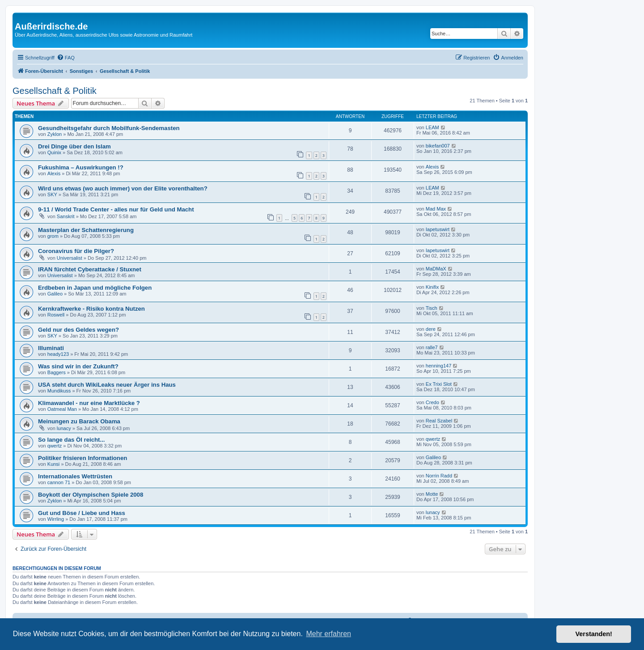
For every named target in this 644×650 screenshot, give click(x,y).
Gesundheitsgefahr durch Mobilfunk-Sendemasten (109, 128)
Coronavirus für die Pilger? (76, 251)
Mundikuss (59, 391)
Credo (432, 402)
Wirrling (56, 519)
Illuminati (51, 348)
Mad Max (436, 209)
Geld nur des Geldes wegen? (78, 330)
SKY (52, 194)
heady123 (58, 354)
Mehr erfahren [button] (328, 634)
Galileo (55, 294)
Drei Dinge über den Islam (74, 146)
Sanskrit (66, 216)
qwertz (55, 446)
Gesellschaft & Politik (55, 91)
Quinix (54, 152)
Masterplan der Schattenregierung (86, 230)
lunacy (64, 428)
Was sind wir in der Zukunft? (78, 366)
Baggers (57, 372)
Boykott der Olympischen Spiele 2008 (91, 495)
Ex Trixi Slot (439, 384)
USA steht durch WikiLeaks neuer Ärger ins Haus (107, 385)
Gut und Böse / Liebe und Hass (82, 513)
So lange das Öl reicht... (72, 440)
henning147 (439, 366)
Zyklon (55, 134)
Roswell (56, 315)
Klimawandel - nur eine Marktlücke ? (89, 403)
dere (431, 329)
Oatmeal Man (62, 409)
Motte (432, 494)
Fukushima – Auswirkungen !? (81, 167)
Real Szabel (439, 421)
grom (53, 236)
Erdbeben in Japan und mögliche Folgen (95, 288)
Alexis (54, 173)
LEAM (432, 127)
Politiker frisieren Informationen (83, 458)
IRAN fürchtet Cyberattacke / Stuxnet (90, 269)
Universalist (70, 258)
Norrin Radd (439, 476)
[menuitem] (66, 58)
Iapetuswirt (438, 229)
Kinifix (432, 287)
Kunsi (54, 464)
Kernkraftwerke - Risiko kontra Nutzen (91, 309)
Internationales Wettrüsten (75, 476)
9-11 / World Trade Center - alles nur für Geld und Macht (116, 209)
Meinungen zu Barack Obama (79, 421)
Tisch (432, 308)
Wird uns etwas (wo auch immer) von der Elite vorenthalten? (123, 188)
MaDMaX (436, 269)
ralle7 (432, 347)
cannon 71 (59, 482)
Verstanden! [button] (594, 634)
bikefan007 (438, 146)
